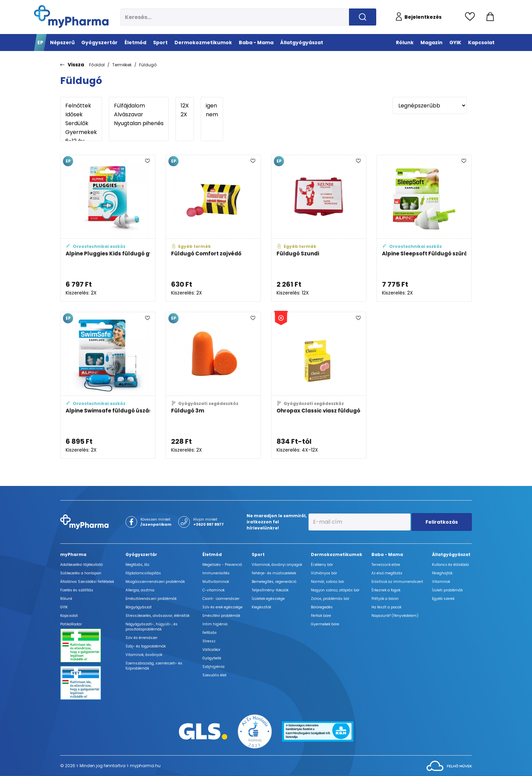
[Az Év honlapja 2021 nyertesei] (255, 731)
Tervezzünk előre (386, 565)
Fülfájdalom (139, 106)
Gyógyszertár (141, 554)
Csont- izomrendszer (221, 599)
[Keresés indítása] (363, 17)
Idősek (81, 115)
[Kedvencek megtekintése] (472, 17)
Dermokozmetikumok (337, 554)
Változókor (211, 650)
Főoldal (97, 65)
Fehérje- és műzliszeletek (274, 573)
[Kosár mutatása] (490, 17)
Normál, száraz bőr (328, 582)
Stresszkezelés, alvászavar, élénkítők (157, 616)
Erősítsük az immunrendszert (397, 582)
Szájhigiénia (213, 667)
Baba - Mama (387, 554)
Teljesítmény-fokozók (270, 590)
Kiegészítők (261, 607)
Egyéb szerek (443, 599)
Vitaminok (441, 582)
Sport (258, 554)
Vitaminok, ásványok (144, 655)
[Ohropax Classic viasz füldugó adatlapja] (319, 385)
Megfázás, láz (137, 565)
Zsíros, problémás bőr (330, 599)
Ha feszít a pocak (386, 607)
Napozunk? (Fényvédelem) (395, 616)
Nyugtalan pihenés (139, 123)
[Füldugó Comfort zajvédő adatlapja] (213, 228)
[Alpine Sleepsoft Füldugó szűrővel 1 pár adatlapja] (424, 228)
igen (212, 106)
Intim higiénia (215, 624)
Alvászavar (139, 115)
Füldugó (148, 65)
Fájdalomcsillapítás (143, 573)
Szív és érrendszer (142, 638)
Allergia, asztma (140, 590)
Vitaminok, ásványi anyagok (277, 565)
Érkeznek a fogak (386, 590)
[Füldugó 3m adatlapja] (213, 385)
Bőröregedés (322, 607)
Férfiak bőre (321, 616)
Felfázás (210, 633)
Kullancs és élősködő (450, 565)
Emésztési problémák (221, 616)
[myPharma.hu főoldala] (71, 16)
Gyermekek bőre (325, 624)
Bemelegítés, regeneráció (274, 582)
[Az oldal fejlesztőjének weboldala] (449, 765)
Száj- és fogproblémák (146, 646)
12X (185, 106)
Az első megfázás (387, 573)
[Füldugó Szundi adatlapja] (319, 228)
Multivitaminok (216, 582)
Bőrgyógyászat (139, 607)
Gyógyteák (212, 658)
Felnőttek (81, 106)
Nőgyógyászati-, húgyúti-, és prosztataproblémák (152, 627)
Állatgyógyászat (451, 554)
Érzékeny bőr (322, 565)
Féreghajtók (442, 573)
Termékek (122, 65)
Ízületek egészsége (268, 599)
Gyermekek (81, 132)
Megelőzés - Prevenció (222, 565)
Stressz (209, 641)
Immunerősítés (216, 573)
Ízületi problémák (447, 590)
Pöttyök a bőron (385, 599)
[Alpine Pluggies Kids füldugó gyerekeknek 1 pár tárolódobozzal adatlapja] (108, 228)
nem (212, 115)
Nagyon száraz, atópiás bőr (335, 590)
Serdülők (81, 123)
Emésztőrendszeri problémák (151, 599)
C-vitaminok (213, 590)
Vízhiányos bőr (324, 573)
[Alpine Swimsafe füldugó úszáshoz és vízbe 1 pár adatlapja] (108, 385)
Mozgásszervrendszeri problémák (155, 582)
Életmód (212, 554)
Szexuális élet (214, 675)
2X (185, 115)
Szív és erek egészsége (222, 607)
